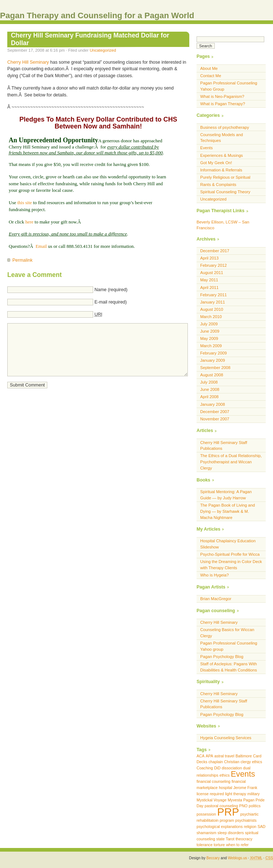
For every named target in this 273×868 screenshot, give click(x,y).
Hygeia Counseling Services (226, 738)
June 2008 (210, 389)
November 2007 (215, 419)
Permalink (22, 260)
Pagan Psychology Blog (222, 657)
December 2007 (215, 412)
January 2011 (213, 302)
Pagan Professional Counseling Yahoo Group (229, 86)
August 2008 (212, 375)
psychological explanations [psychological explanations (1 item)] (220, 827)
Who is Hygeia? (215, 575)
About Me (209, 68)
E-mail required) (110, 302)
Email (41, 246)
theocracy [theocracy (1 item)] (244, 839)
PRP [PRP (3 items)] (228, 812)
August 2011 (212, 273)
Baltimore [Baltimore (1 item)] (244, 756)
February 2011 (213, 295)
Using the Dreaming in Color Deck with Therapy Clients (231, 565)
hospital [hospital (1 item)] (225, 788)
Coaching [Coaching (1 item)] (205, 768)
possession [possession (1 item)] (206, 814)
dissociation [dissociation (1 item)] (232, 768)
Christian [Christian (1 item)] (232, 762)
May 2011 (209, 280)
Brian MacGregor (216, 599)
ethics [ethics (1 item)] (225, 775)
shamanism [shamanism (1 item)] (206, 833)
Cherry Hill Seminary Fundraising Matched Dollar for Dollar (90, 39)
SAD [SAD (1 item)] (261, 827)
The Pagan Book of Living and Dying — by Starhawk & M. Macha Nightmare (227, 511)
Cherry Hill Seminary (28, 62)
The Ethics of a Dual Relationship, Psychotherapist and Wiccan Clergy (231, 462)
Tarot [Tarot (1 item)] (230, 839)
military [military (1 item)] (254, 794)
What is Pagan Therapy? (223, 104)
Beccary (213, 858)
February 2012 (213, 265)
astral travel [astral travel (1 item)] (224, 756)
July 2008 (209, 382)
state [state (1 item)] (220, 839)
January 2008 (213, 404)
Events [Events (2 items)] (243, 774)
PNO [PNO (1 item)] (243, 806)
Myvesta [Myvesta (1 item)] (235, 800)
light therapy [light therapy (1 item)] (236, 794)
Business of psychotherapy (225, 127)
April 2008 (209, 397)
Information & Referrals (221, 170)
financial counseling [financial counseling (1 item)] (213, 781)
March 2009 (211, 346)
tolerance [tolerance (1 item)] (205, 845)
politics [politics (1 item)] (255, 806)
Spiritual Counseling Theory (225, 192)
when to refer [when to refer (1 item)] (237, 845)
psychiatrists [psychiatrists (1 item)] (246, 820)
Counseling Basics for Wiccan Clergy (227, 633)
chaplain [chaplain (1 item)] (216, 762)
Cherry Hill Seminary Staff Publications (224, 446)
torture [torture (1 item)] (219, 845)
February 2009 (213, 353)
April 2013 (209, 258)
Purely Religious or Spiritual (225, 177)
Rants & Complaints (218, 185)
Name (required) (111, 290)
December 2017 (215, 251)
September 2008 (215, 368)
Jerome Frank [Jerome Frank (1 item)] (245, 788)
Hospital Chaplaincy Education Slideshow (228, 544)
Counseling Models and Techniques (221, 138)
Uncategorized (103, 50)
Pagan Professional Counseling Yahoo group (229, 646)
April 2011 (209, 288)
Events (206, 148)
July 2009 (209, 324)
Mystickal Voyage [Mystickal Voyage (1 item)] (211, 800)
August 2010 (212, 309)
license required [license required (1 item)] (210, 794)
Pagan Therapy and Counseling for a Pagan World (97, 15)
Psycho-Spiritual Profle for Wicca (230, 554)
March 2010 (211, 317)
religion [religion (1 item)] (250, 827)
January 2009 (213, 360)
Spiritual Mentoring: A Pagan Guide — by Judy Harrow (226, 495)
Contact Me (211, 76)
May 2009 (209, 338)
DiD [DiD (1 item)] (217, 768)
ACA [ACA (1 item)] (201, 756)
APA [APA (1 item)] (209, 756)
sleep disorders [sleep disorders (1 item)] (231, 833)
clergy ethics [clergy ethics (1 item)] (251, 762)
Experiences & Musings (221, 155)
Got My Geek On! (216, 163)
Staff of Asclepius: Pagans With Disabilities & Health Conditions (229, 667)
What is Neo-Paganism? (222, 96)
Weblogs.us (238, 858)
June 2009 (210, 331)
